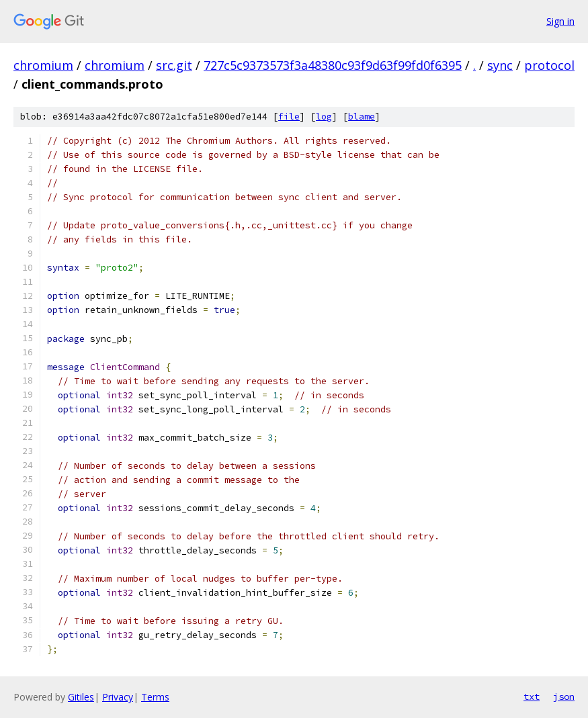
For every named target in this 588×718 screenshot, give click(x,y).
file (289, 117)
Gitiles (81, 697)
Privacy (118, 697)
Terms (155, 697)
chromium (43, 65)
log (324, 117)
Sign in (560, 21)
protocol (549, 65)
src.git (174, 65)
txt (532, 697)
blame (362, 117)
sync (500, 65)
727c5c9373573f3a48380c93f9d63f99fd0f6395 (333, 65)
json (564, 697)
